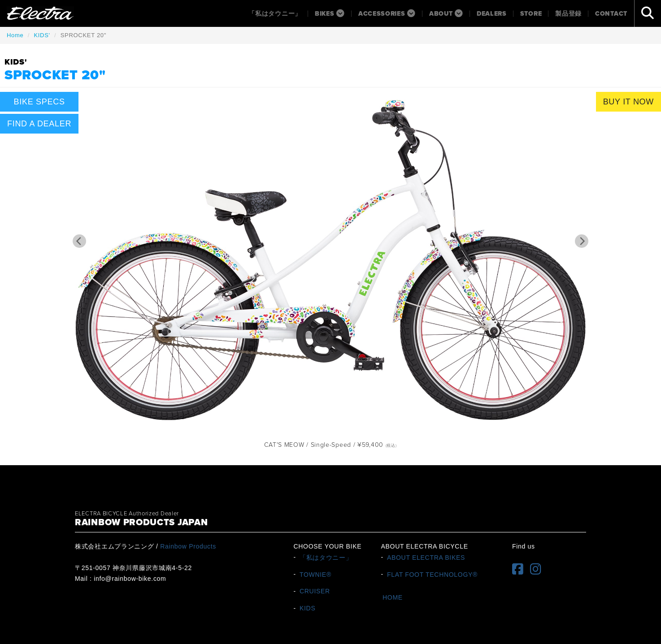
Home (15, 35)
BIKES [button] (330, 14)
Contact (611, 14)
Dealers (492, 14)
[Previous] (79, 241)
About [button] (446, 14)
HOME (393, 597)
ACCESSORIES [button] (387, 14)
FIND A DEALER (39, 124)
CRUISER (315, 591)
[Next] (582, 241)
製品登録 (568, 14)
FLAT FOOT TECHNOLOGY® (432, 574)
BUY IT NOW (628, 102)
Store (531, 14)
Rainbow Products (188, 546)
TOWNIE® (315, 574)
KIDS (307, 608)
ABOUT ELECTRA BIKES (426, 557)
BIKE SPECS (39, 102)
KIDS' (42, 35)
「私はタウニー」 (275, 14)
